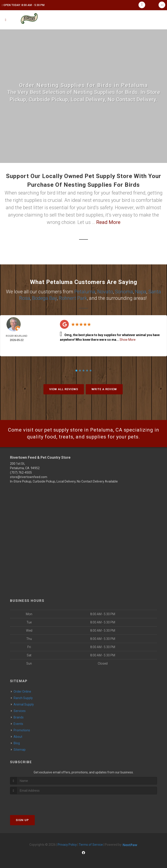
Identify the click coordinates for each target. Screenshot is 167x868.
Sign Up (22, 820)
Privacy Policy (67, 845)
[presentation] (34, 803)
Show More (128, 340)
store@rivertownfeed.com (29, 477)
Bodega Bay (44, 298)
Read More (108, 222)
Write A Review (104, 389)
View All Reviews (64, 389)
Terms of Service (91, 845)
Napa (141, 292)
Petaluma (85, 292)
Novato (105, 292)
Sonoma (124, 292)
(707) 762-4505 (21, 473)
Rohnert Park (73, 298)
